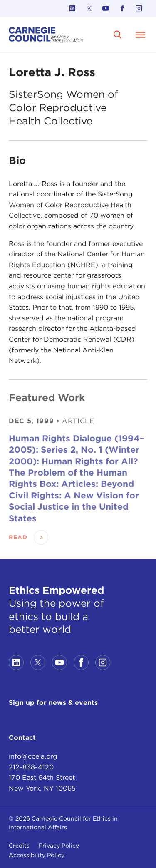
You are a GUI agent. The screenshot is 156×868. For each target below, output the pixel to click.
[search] (118, 35)
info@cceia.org (33, 756)
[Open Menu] (141, 35)
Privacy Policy (59, 846)
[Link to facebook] (122, 8)
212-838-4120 (31, 767)
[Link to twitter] (89, 8)
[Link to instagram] (139, 8)
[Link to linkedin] (72, 8)
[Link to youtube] (106, 8)
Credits (19, 846)
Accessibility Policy (37, 855)
